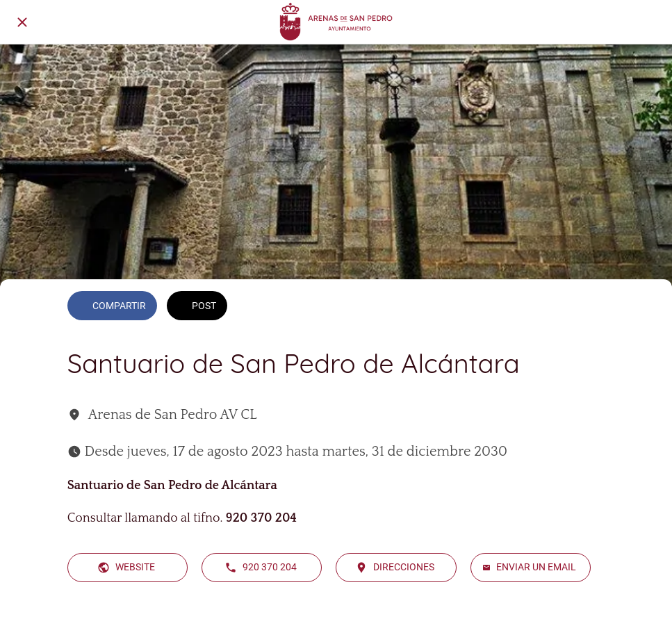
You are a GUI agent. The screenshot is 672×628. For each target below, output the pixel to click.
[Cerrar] (22, 22)
